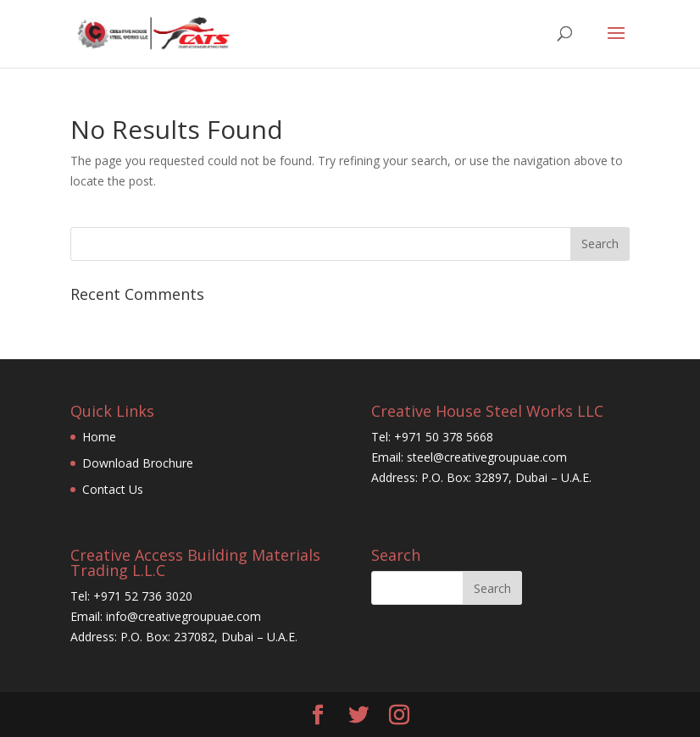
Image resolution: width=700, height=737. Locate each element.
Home (99, 437)
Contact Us (113, 489)
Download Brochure (138, 463)
